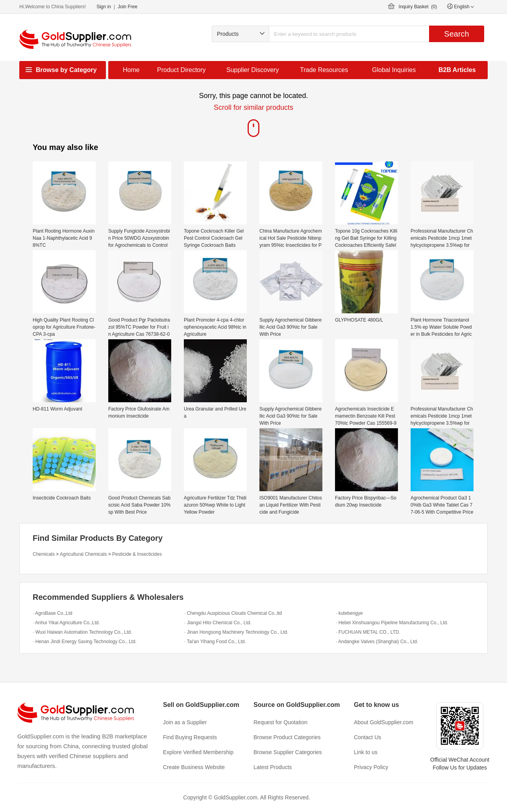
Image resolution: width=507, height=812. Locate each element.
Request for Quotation (280, 722)
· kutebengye (349, 613)
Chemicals (44, 554)
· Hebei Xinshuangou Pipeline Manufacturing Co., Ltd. (392, 623)
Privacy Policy (371, 767)
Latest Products (273, 767)
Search (456, 34)
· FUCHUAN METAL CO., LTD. (368, 632)
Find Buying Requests (190, 737)
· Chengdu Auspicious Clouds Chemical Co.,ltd (233, 613)
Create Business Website (194, 767)
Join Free (128, 7)
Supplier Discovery (253, 70)
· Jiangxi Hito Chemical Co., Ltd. (218, 623)
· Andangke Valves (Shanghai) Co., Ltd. (377, 642)
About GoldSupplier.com (384, 722)
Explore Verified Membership (198, 752)
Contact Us (367, 737)
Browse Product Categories (287, 737)
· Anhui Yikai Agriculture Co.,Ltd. (66, 623)
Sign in (104, 7)
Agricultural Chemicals (83, 554)
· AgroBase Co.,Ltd (53, 613)
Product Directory (181, 70)
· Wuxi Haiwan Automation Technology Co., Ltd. (82, 632)
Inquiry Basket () (418, 7)
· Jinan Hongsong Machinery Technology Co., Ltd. (236, 632)
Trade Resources (324, 70)
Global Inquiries (394, 70)
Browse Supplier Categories (288, 752)
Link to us (366, 752)
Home (131, 70)
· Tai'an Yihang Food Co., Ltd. (215, 642)
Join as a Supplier (185, 722)
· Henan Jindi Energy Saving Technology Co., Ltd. (85, 642)
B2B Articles (457, 70)
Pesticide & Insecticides (137, 554)
